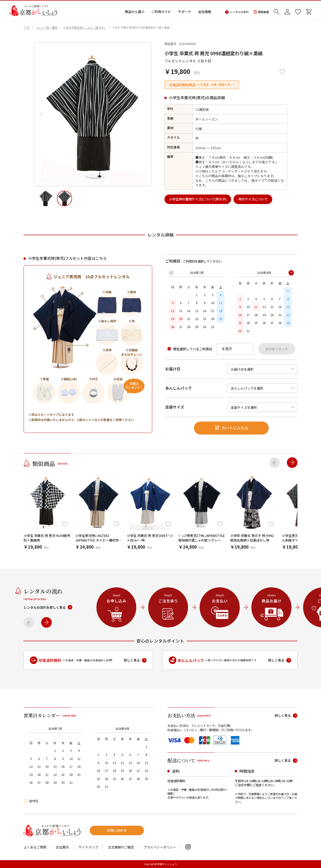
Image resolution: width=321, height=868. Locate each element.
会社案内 (62, 847)
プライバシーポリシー (160, 847)
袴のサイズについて (253, 199)
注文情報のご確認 (121, 847)
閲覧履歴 (261, 12)
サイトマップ (88, 847)
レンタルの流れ (237, 12)
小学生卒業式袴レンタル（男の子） (85, 27)
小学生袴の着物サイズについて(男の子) (198, 199)
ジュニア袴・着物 (46, 27)
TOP (27, 27)
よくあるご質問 (35, 847)
